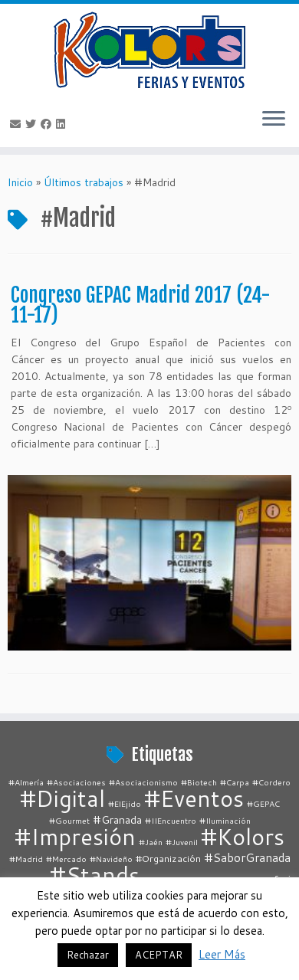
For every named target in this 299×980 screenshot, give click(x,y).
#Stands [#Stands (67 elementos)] (95, 875)
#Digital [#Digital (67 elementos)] (62, 798)
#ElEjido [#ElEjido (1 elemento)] (125, 803)
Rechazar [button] (88, 955)
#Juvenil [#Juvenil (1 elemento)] (182, 842)
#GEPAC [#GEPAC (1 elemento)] (263, 803)
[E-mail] (18, 124)
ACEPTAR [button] (159, 955)
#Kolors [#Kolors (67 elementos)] (243, 836)
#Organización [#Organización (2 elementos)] (168, 858)
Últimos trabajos (84, 182)
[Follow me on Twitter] (33, 124)
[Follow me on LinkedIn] (63, 124)
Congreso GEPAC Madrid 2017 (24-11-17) (141, 305)
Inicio (20, 182)
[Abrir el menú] (274, 120)
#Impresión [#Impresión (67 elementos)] (75, 836)
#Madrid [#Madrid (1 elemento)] (26, 859)
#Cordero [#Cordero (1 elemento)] (271, 782)
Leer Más (222, 954)
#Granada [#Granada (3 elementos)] (117, 819)
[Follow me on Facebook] (48, 124)
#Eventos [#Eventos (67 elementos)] (194, 798)
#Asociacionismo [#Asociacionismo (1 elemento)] (143, 782)
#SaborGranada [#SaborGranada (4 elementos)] (247, 857)
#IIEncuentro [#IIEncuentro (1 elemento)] (171, 820)
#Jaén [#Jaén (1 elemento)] (151, 842)
